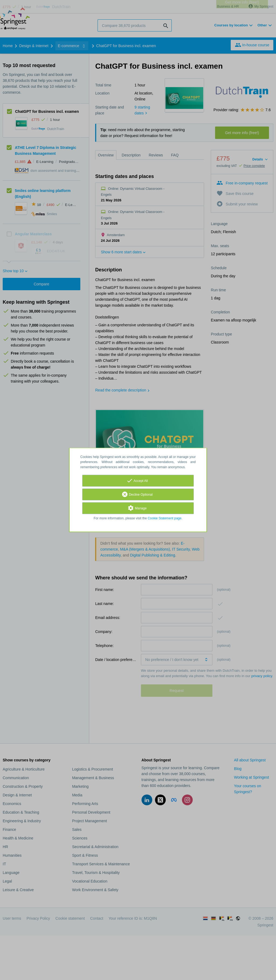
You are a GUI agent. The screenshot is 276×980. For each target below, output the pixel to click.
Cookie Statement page (165, 519)
